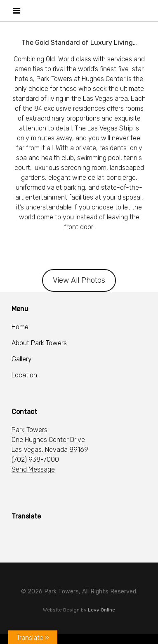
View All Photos (79, 280)
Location (24, 375)
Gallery (22, 359)
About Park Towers (39, 343)
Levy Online (101, 610)
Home (20, 327)
